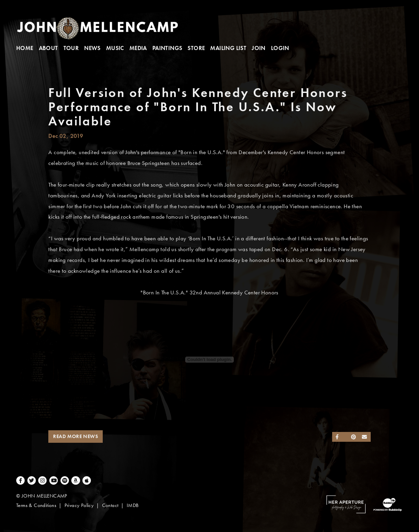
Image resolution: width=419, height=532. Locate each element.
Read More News (76, 436)
